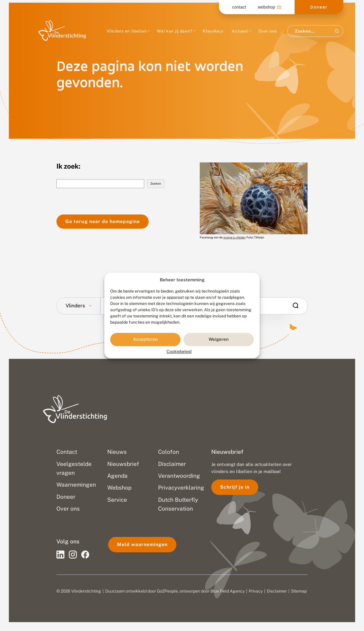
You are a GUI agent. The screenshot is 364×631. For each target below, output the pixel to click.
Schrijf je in (235, 487)
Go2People (167, 591)
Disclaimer (277, 591)
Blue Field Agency (227, 591)
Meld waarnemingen (142, 544)
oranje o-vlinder (234, 237)
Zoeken (156, 183)
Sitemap (299, 591)
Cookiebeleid (179, 351)
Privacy (256, 591)
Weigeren (219, 339)
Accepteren (145, 339)
